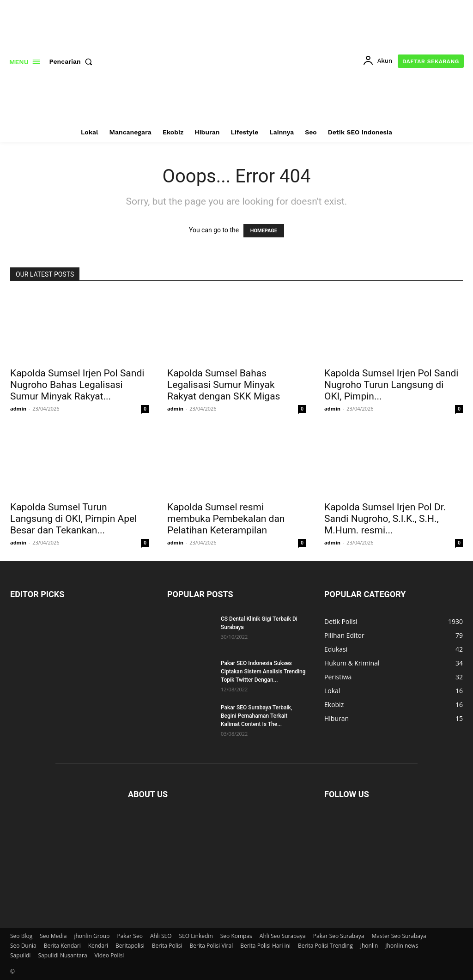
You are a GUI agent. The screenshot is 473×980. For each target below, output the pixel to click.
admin (18, 408)
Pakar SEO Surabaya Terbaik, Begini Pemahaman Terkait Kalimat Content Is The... (256, 716)
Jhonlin (369, 946)
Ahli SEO (161, 936)
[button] (73, 61)
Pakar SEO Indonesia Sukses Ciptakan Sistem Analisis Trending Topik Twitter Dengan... (263, 671)
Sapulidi (20, 955)
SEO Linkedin (196, 936)
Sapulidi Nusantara (62, 955)
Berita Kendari (62, 946)
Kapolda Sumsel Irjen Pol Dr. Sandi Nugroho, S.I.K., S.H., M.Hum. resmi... (385, 519)
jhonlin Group (92, 936)
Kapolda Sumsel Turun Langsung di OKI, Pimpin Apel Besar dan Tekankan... (73, 519)
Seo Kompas (236, 936)
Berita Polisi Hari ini (265, 946)
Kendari (98, 946)
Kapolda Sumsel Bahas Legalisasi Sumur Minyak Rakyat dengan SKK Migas (224, 385)
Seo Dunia (23, 946)
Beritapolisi (130, 946)
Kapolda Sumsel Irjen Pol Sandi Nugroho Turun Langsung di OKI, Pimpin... (391, 385)
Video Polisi (109, 955)
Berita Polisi (167, 946)
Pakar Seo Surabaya (339, 936)
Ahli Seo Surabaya (283, 936)
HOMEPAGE (264, 231)
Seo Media (53, 936)
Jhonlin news (402, 946)
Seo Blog (21, 936)
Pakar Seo (130, 936)
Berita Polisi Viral (212, 946)
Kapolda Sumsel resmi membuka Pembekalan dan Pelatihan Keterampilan (226, 519)
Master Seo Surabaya (399, 936)
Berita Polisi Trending (325, 946)
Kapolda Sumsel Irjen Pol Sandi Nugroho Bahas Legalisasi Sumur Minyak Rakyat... (77, 385)
